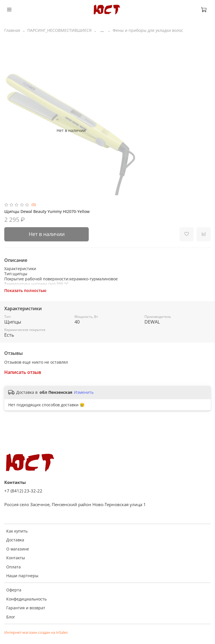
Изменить (84, 392)
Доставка (15, 540)
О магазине (18, 549)
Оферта (14, 590)
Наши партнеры (22, 576)
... (102, 30)
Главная (12, 30)
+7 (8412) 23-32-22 (23, 491)
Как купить (17, 531)
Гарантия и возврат (26, 608)
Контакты (16, 558)
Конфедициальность (26, 599)
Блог (11, 617)
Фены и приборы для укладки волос (148, 30)
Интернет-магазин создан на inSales (36, 632)
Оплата (14, 567)
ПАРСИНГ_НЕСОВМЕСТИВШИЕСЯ (59, 30)
